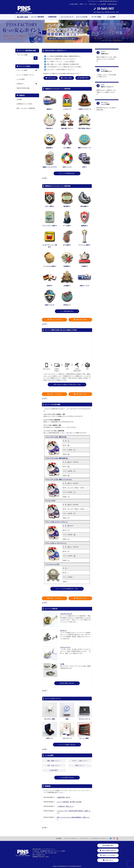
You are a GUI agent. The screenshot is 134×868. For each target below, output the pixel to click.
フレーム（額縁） (84, 738)
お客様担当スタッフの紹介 (24, 104)
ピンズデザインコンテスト (99, 838)
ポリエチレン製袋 (50, 719)
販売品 (50, 109)
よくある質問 (102, 4)
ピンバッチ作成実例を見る (67, 173)
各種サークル (50, 305)
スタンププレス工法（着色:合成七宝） (57, 458)
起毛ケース (50, 738)
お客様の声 (20, 84)
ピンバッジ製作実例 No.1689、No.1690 (69, 802)
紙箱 (67, 719)
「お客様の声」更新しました (65, 806)
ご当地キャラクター (84, 109)
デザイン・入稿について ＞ (80, 761)
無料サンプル (83, 4)
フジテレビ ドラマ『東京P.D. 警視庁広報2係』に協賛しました (74, 812)
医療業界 (84, 226)
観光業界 (67, 206)
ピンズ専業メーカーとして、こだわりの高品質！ (61, 62)
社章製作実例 (52, 17)
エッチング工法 (51, 501)
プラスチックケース (84, 719)
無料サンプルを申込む (108, 855)
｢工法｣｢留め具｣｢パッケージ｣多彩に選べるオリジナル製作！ (64, 67)
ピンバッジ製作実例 (37, 17)
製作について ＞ (80, 766)
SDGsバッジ (67, 167)
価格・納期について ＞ (54, 761)
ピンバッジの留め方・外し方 (25, 75)
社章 (84, 167)
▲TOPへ (45, 178)
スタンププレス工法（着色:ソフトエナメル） (59, 480)
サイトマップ (84, 838)
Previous (43, 31)
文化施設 (67, 286)
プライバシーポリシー (71, 838)
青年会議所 (84, 206)
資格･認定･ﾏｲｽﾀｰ (67, 128)
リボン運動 (67, 148)
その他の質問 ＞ (54, 770)
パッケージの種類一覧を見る (67, 745)
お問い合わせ (93, 4)
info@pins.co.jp (100, 12)
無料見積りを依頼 (80, 320)
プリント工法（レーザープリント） (56, 543)
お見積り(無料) (74, 4)
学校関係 (67, 266)
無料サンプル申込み (55, 320)
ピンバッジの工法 (82, 17)
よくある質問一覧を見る (67, 778)
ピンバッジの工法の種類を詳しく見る (67, 589)
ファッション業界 (84, 245)
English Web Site (112, 4)
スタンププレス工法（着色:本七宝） (57, 437)
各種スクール (84, 286)
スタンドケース (67, 738)
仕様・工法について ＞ (54, 766)
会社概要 (19, 99)
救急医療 (50, 148)
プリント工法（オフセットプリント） (57, 522)
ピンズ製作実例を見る (67, 311)
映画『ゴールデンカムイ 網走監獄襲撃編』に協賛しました (73, 818)
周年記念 (50, 128)
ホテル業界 (67, 245)
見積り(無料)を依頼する (108, 850)
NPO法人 (67, 305)
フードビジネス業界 (50, 266)
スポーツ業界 (50, 206)
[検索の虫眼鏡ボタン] (36, 58)
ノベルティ (67, 109)
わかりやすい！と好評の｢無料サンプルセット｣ (61, 70)
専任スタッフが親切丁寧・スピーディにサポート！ (62, 59)
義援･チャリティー (84, 148)
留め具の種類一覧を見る (67, 683)
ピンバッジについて (67, 17)
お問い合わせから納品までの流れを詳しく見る (67, 384)
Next (88, 31)
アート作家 (67, 226)
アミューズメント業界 (50, 226)
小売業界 (84, 266)
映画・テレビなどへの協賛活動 (26, 108)
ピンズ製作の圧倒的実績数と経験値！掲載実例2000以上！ (64, 56)
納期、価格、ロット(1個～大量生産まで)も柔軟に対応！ (63, 64)
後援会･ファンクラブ (50, 167)
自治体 (50, 286)
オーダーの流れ (96, 17)
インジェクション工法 (53, 564)
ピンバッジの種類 (22, 70)
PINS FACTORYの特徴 (23, 88)
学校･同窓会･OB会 (84, 128)
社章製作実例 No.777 (64, 797)
